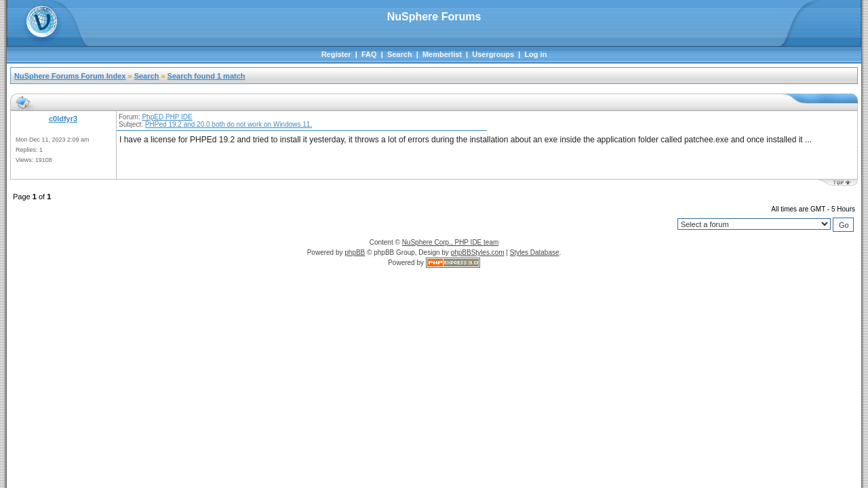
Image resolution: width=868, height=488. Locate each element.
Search (400, 54)
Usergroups (493, 54)
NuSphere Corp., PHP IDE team (451, 242)
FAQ (369, 54)
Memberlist (442, 54)
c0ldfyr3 (63, 119)
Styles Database (535, 252)
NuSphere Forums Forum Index (70, 76)
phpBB (355, 252)
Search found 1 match (206, 76)
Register (336, 54)
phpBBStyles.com (478, 252)
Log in (535, 54)
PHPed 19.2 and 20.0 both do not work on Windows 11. (229, 124)
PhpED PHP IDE (167, 117)
